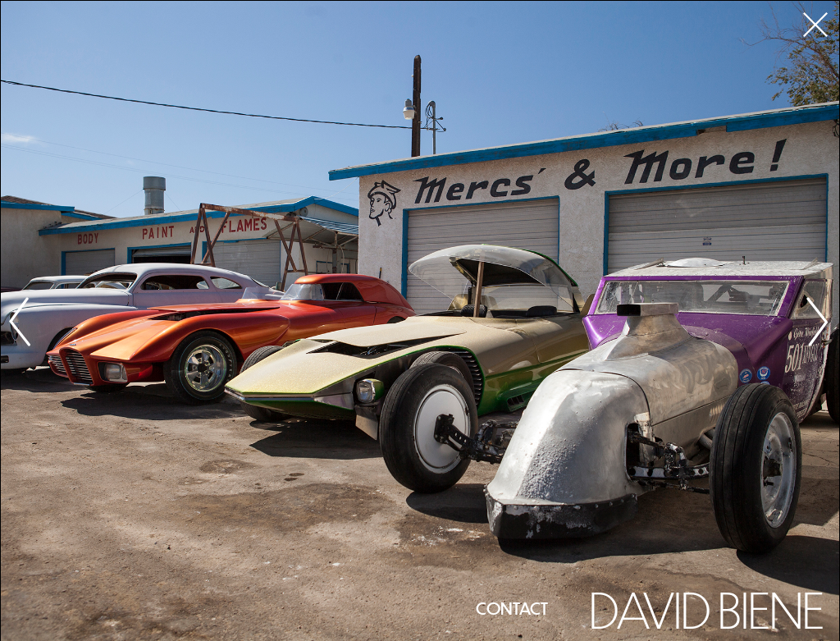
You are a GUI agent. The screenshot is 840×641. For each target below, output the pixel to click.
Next (819, 322)
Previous (21, 322)
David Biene (706, 608)
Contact (512, 608)
